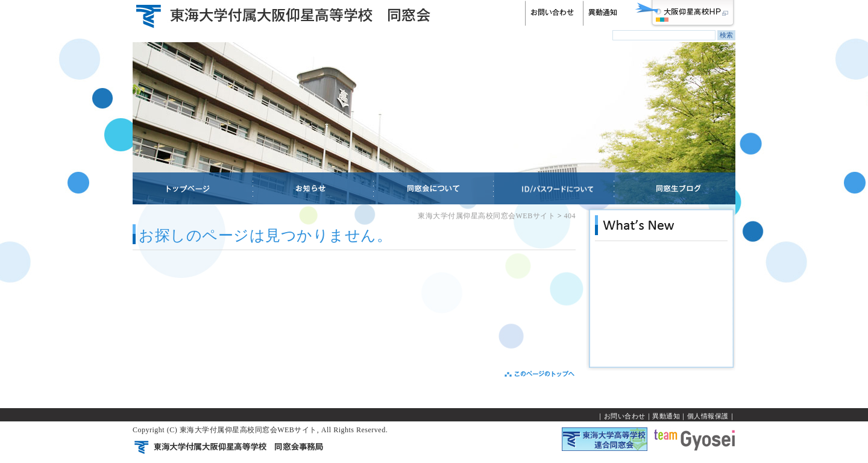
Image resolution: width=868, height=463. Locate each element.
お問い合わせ (625, 416)
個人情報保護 (708, 416)
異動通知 (666, 416)
